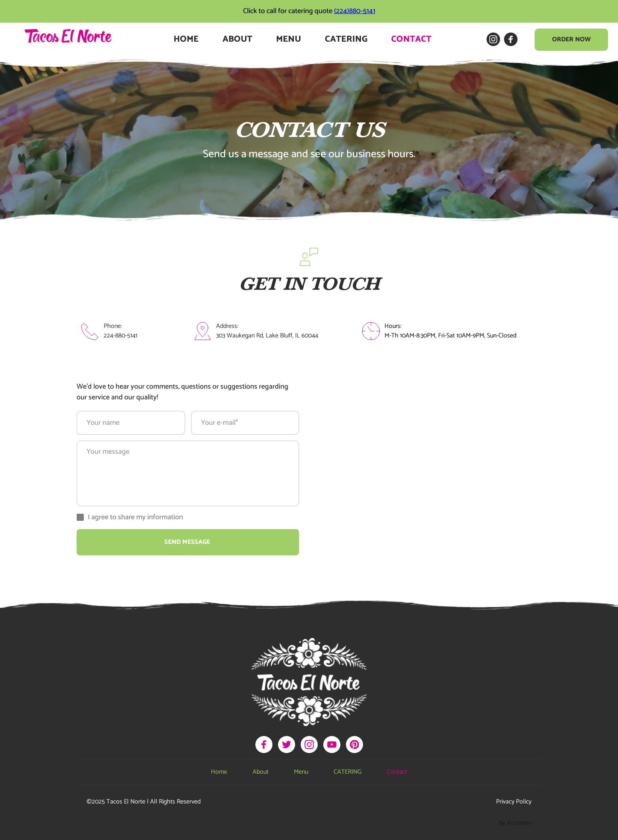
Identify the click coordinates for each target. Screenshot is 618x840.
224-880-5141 (121, 336)
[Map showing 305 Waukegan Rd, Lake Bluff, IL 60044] (430, 469)
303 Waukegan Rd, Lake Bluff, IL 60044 (267, 336)
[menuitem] (186, 39)
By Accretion (515, 823)
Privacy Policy (514, 802)
